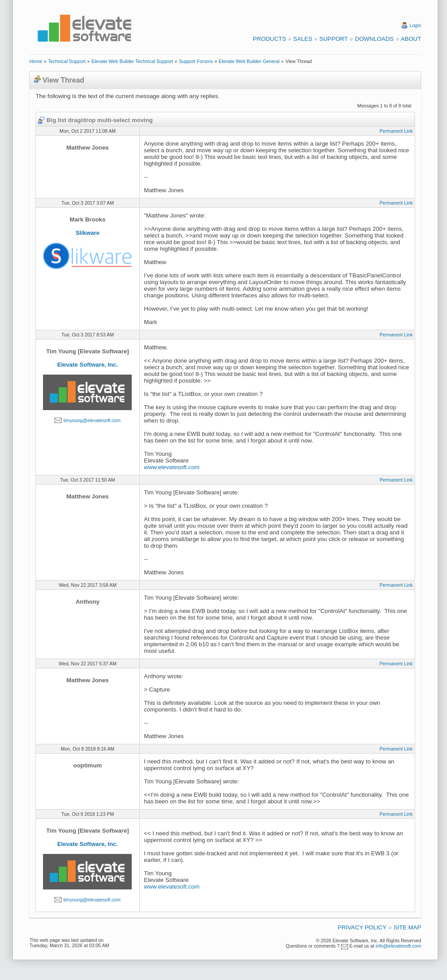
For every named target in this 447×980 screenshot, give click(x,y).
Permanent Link (396, 131)
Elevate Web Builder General (249, 61)
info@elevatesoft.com (398, 946)
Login (416, 25)
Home (35, 61)
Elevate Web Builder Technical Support (132, 61)
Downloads (374, 39)
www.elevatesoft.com (172, 467)
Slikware (87, 233)
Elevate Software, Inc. (88, 365)
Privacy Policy (362, 927)
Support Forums (196, 61)
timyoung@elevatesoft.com (92, 420)
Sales (303, 39)
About (411, 39)
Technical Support (67, 61)
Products (269, 39)
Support (333, 39)
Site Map (407, 927)
